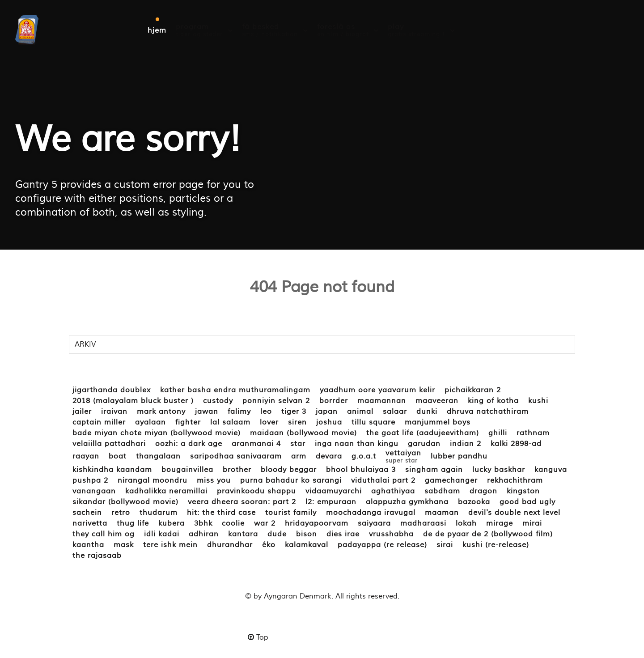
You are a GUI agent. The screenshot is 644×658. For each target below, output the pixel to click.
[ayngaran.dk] (27, 29)
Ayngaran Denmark (298, 596)
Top (258, 637)
